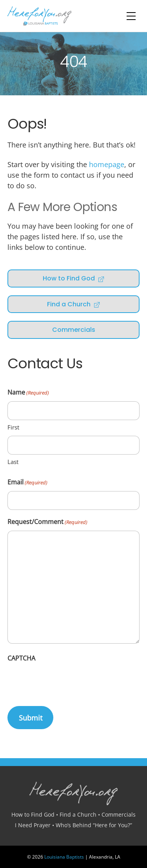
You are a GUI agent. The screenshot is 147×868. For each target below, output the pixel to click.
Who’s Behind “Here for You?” (94, 825)
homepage (107, 164)
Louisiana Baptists (64, 857)
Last (13, 462)
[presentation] (67, 682)
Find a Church (74, 304)
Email (27, 483)
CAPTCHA (21, 658)
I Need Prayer (33, 825)
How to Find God (74, 278)
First (13, 427)
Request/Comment (47, 522)
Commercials (74, 330)
